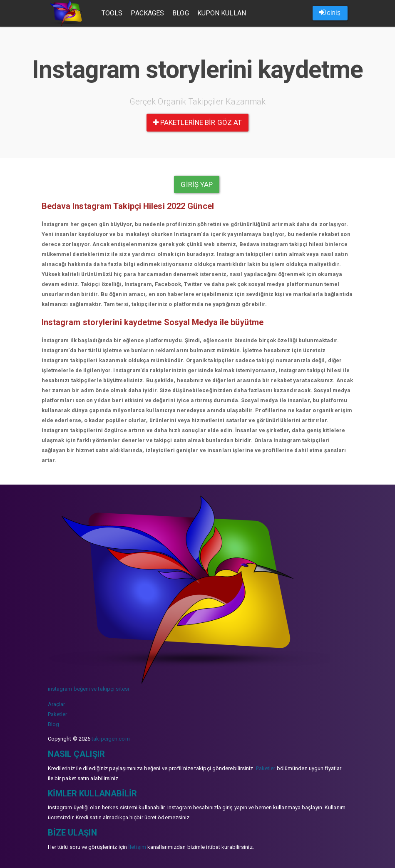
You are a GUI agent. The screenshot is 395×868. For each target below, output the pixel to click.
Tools (112, 13)
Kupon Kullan (222, 13)
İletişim (137, 847)
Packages (148, 13)
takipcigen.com (111, 739)
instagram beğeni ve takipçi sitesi (88, 689)
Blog (180, 13)
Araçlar (57, 704)
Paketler (58, 714)
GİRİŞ (330, 12)
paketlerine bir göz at (197, 122)
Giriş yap (197, 184)
